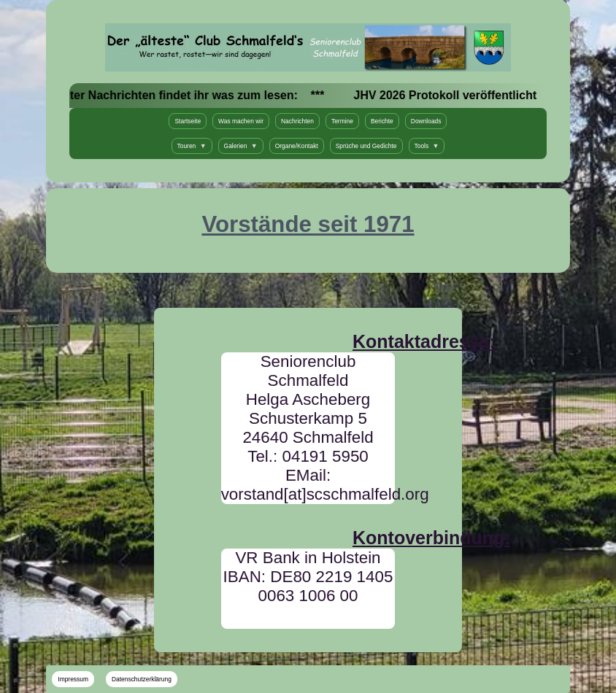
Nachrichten (297, 121)
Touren (192, 146)
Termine (342, 121)
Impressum (73, 679)
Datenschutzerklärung (142, 679)
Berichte (382, 121)
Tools (427, 146)
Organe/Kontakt (297, 146)
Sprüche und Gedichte (366, 146)
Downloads (426, 121)
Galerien (241, 146)
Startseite (188, 121)
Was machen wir (241, 121)
